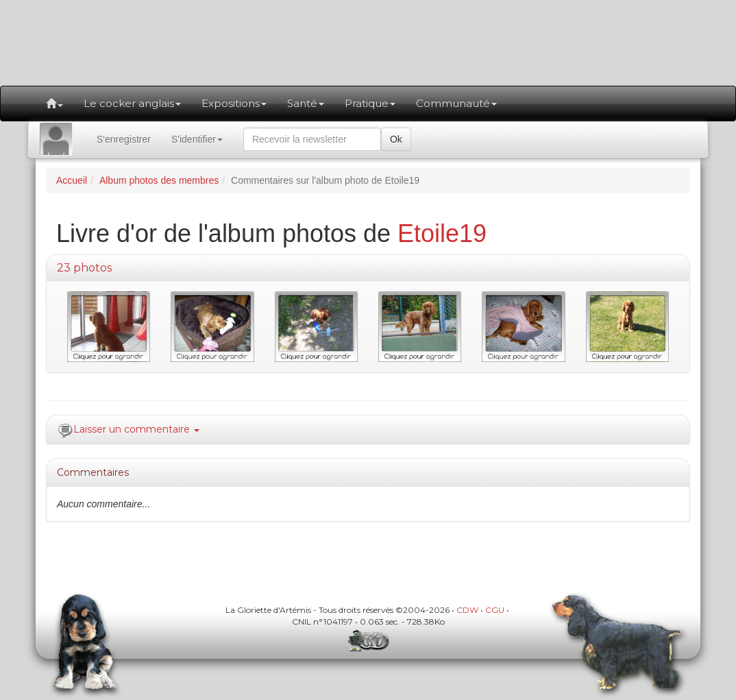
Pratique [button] (370, 103)
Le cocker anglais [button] (132, 103)
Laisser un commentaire (136, 429)
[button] (54, 104)
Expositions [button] (234, 103)
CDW (467, 610)
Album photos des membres (159, 180)
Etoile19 (442, 233)
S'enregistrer (124, 139)
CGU (495, 610)
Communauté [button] (456, 103)
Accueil (72, 180)
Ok (396, 139)
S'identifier (197, 139)
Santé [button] (306, 103)
